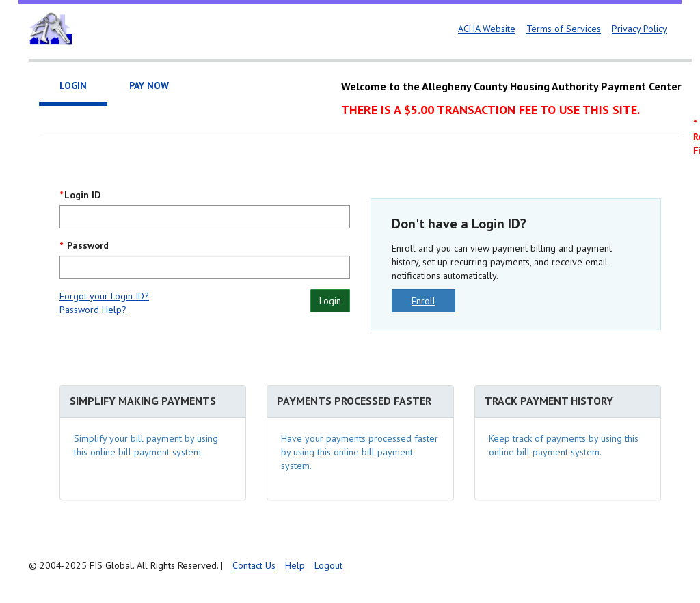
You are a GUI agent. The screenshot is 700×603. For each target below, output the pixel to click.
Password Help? (93, 310)
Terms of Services (564, 29)
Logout (328, 565)
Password (86, 245)
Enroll (423, 301)
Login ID (82, 195)
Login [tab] (73, 85)
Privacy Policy (640, 29)
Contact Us (254, 565)
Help (295, 565)
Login (330, 301)
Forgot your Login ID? (104, 296)
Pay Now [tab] (149, 85)
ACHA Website (487, 29)
